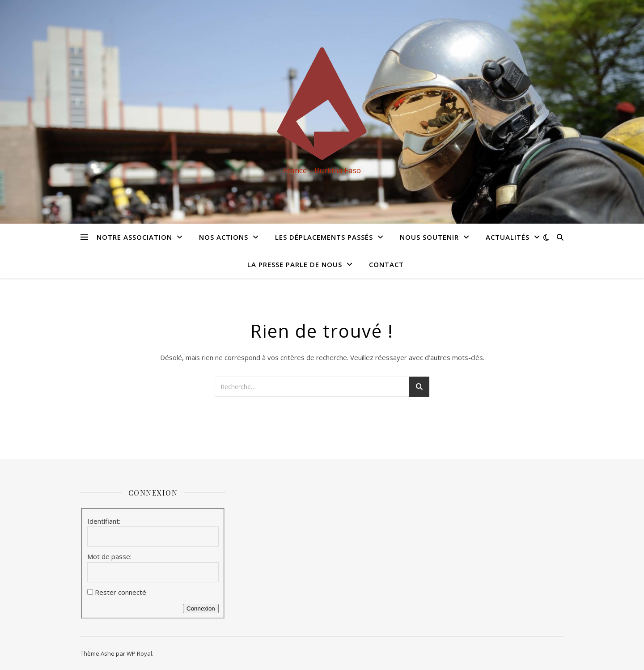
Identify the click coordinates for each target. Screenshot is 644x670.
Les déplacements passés (324, 237)
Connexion (201, 609)
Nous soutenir (429, 237)
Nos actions (224, 237)
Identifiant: (104, 521)
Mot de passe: (109, 556)
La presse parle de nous (295, 264)
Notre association (134, 237)
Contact (386, 264)
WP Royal (139, 653)
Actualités (508, 237)
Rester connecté (121, 592)
